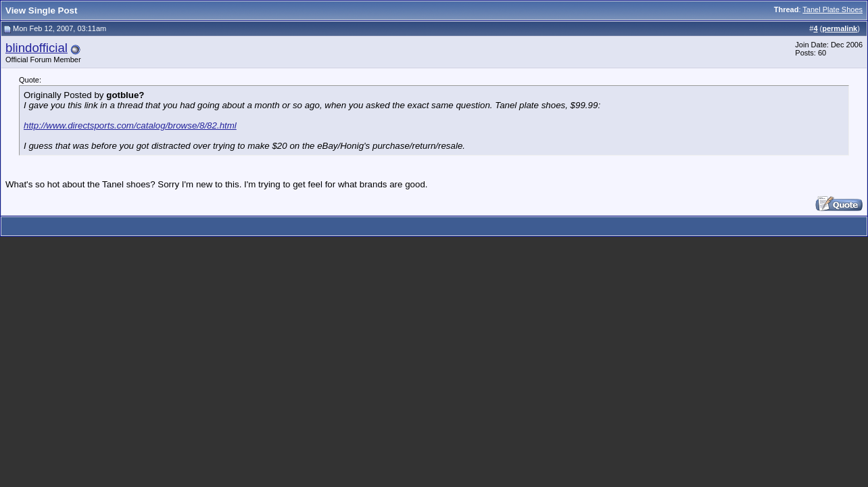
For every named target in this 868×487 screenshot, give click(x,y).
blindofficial (37, 48)
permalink (840, 28)
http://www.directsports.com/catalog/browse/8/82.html (130, 125)
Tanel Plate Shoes (833, 9)
